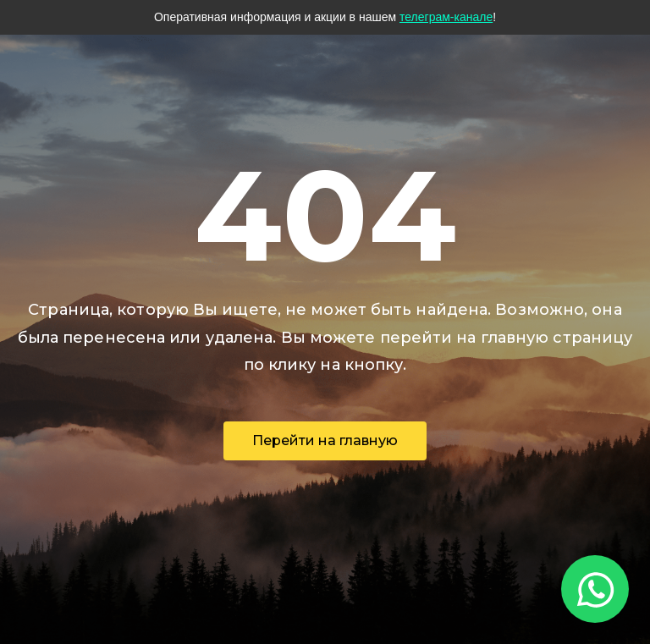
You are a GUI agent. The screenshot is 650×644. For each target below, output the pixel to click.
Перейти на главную (325, 440)
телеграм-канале (446, 17)
